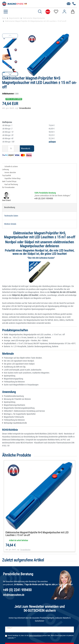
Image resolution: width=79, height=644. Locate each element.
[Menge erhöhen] (17, 149)
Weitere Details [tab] (10, 224)
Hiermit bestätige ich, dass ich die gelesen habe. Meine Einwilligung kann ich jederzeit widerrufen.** (41, 637)
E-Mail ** (10, 628)
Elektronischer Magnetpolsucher (34, 18)
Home (4, 18)
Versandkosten (25, 108)
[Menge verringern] (5, 149)
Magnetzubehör (14, 18)
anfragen (52, 142)
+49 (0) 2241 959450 (44, 199)
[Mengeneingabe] (11, 149)
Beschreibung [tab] (10, 207)
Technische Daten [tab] (11, 216)
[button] (10, 74)
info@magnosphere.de (14, 595)
